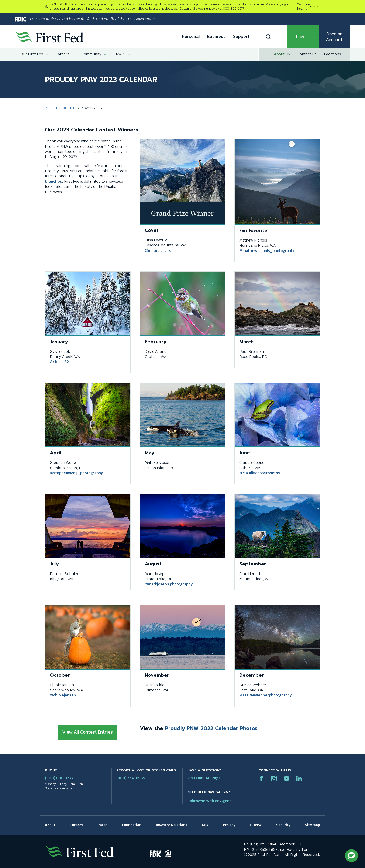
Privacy (229, 825)
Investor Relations (171, 825)
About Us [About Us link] (282, 54)
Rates (102, 825)
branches (53, 181)
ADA (205, 825)
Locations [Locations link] (332, 54)
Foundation (132, 825)
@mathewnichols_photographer (268, 251)
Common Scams (303, 6)
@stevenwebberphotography (265, 695)
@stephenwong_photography (76, 473)
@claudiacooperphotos (260, 473)
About (50, 825)
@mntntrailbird (158, 251)
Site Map (312, 825)
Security (283, 825)
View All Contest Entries (90, 735)
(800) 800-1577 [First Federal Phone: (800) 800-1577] (59, 778)
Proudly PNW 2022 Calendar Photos (211, 728)
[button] (303, 37)
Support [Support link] (241, 36)
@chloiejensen (63, 695)
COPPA (256, 825)
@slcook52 (59, 362)
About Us (69, 108)
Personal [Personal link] (191, 36)
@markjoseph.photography (169, 584)
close (317, 7)
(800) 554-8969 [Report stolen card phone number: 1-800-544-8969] (131, 778)
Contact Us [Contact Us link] (307, 54)
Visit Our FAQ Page (204, 778)
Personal (51, 108)
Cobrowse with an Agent (209, 801)
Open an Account (334, 37)
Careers (76, 825)
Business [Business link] (216, 36)
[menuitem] (32, 54)
